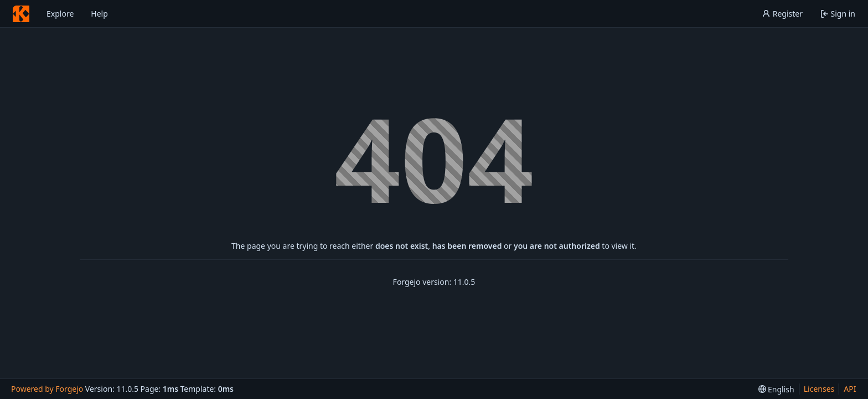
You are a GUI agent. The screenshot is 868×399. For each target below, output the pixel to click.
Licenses (819, 389)
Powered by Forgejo (47, 389)
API (850, 389)
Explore (60, 14)
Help (99, 14)
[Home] (21, 14)
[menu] (776, 389)
